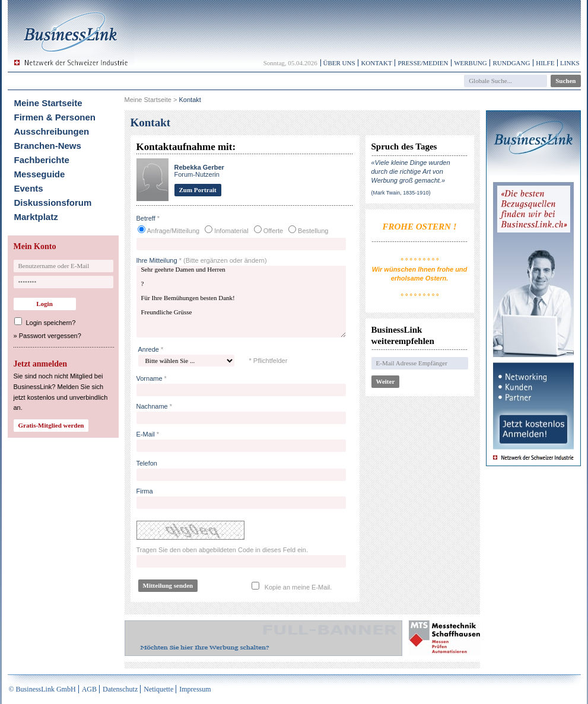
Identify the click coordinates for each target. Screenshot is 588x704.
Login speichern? (51, 323)
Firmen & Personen (55, 117)
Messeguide (40, 174)
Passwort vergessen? (50, 336)
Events (29, 188)
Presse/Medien (423, 63)
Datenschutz (120, 689)
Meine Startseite (48, 103)
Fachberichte (42, 160)
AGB (89, 689)
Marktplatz (36, 217)
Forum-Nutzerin (199, 171)
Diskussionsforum (53, 203)
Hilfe (545, 63)
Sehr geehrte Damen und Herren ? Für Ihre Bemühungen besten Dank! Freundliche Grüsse (241, 302)
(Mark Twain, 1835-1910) (401, 193)
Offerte (273, 231)
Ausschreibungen (52, 131)
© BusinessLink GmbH (42, 689)
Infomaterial (231, 231)
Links (570, 63)
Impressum (195, 689)
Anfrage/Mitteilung (174, 231)
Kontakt (376, 63)
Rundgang (511, 63)
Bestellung (313, 231)
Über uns (339, 63)
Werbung (471, 63)
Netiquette (158, 689)
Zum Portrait (198, 190)
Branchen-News (48, 146)
